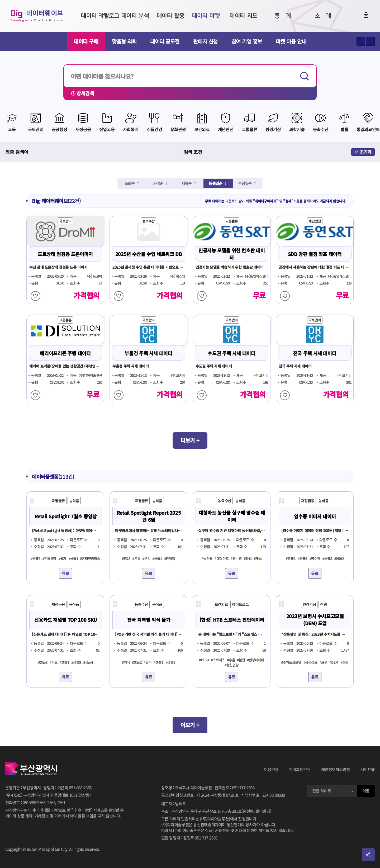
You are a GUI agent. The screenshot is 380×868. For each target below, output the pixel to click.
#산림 (344, 662)
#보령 (324, 662)
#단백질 (170, 559)
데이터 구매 (86, 41)
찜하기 (35, 296)
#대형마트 (222, 559)
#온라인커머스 (90, 559)
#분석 (146, 559)
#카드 (54, 662)
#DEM (334, 662)
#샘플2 (35, 559)
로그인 (366, 15)
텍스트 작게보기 (370, 42)
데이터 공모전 (165, 41)
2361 (61, 802)
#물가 (62, 559)
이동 (366, 791)
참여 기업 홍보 (247, 41)
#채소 (258, 559)
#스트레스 (218, 660)
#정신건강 (232, 665)
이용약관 (271, 769)
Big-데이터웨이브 (37, 16)
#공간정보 (310, 662)
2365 (51, 802)
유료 (65, 573)
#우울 (231, 660)
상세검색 (83, 93)
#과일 (248, 559)
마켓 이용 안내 (291, 41)
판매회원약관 (300, 769)
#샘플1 (73, 559)
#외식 (126, 662)
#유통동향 (49, 559)
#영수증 (236, 559)
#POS (126, 559)
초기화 (363, 152)
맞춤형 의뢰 (124, 41)
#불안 (241, 660)
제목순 (187, 183)
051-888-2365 (80, 788)
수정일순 (245, 183)
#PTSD (204, 660)
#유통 (136, 559)
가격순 (158, 183)
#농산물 (207, 559)
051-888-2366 (34, 802)
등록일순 (215, 183)
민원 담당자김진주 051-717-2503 (189, 838)
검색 (305, 76)
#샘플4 (302, 559)
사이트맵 (368, 769)
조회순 (130, 183)
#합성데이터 (256, 660)
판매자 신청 (205, 41)
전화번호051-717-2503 (235, 788)
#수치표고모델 (291, 662)
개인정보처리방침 (336, 769)
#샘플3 (327, 559)
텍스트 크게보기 (361, 42)
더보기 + (190, 440)
